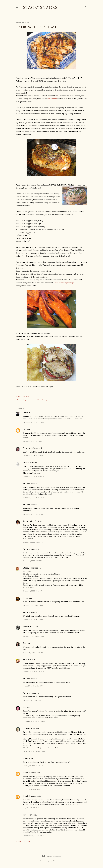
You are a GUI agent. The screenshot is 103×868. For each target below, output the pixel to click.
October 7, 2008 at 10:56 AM (33, 636)
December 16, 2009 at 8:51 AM (34, 751)
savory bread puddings (64, 283)
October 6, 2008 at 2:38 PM (33, 514)
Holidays (24, 400)
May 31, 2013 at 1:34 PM (31, 789)
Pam (25, 643)
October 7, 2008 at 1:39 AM (33, 605)
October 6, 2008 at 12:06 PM (33, 477)
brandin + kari (29, 627)
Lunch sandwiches (34, 400)
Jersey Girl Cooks (30, 448)
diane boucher (29, 728)
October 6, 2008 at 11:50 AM (33, 456)
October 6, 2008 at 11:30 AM (33, 441)
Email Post (26, 396)
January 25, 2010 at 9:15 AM (33, 766)
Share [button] (18, 396)
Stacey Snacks (40, 7)
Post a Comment (23, 841)
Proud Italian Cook (31, 521)
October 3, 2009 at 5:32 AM (33, 700)
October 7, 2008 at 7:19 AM (33, 620)
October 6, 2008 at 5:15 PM (33, 561)
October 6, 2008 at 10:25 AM (33, 422)
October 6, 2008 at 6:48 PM (33, 591)
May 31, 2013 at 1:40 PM (32, 808)
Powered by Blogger (51, 856)
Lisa (25, 707)
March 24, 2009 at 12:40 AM (33, 686)
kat (24, 413)
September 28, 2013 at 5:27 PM (34, 836)
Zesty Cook (28, 463)
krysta (26, 598)
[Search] (86, 7)
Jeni (25, 429)
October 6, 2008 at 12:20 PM (33, 498)
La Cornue (52, 99)
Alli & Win (27, 660)
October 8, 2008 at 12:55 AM (33, 653)
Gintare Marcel (58, 861)
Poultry (44, 400)
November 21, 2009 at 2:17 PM (34, 721)
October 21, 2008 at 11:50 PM (33, 672)
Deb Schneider (30, 773)
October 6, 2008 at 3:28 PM (33, 542)
